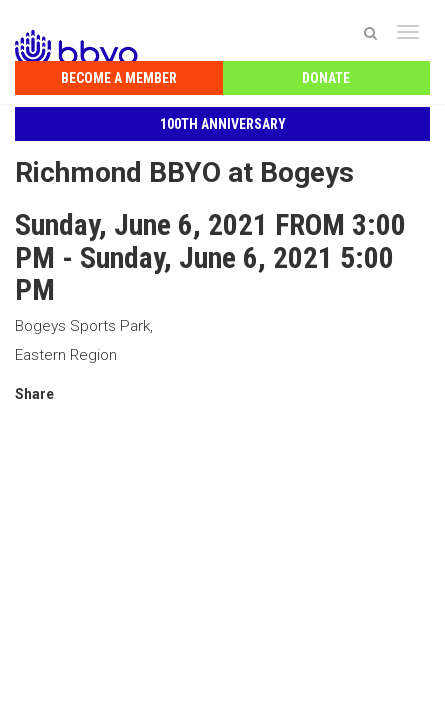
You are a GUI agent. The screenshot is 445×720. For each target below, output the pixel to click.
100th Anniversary (223, 124)
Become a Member (119, 78)
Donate (326, 78)
